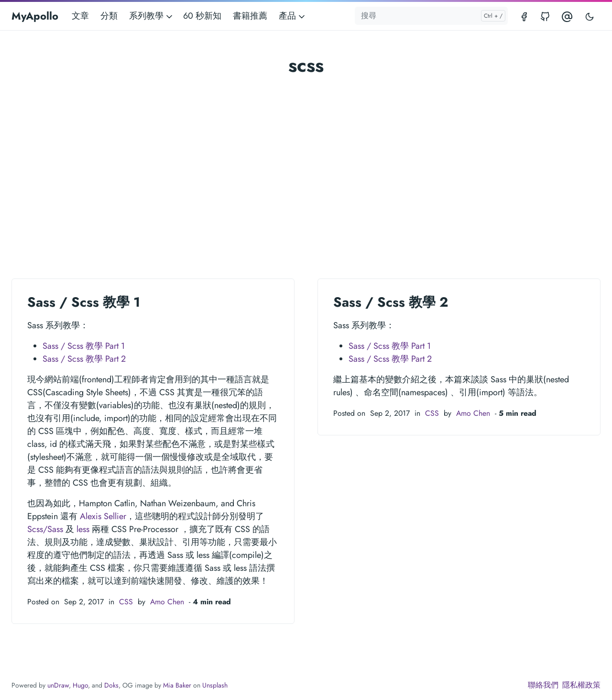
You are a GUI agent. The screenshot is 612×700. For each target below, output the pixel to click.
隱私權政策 (581, 685)
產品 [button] (293, 16)
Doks (111, 685)
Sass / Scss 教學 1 (84, 302)
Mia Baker (177, 685)
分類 (109, 16)
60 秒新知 (202, 16)
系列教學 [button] (152, 16)
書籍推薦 (250, 16)
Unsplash (215, 685)
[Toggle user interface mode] (590, 16)
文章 (80, 16)
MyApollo (35, 16)
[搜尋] (431, 16)
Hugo (80, 685)
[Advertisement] (306, 151)
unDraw (58, 685)
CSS (126, 602)
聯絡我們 (543, 685)
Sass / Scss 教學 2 (391, 302)
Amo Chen (167, 602)
